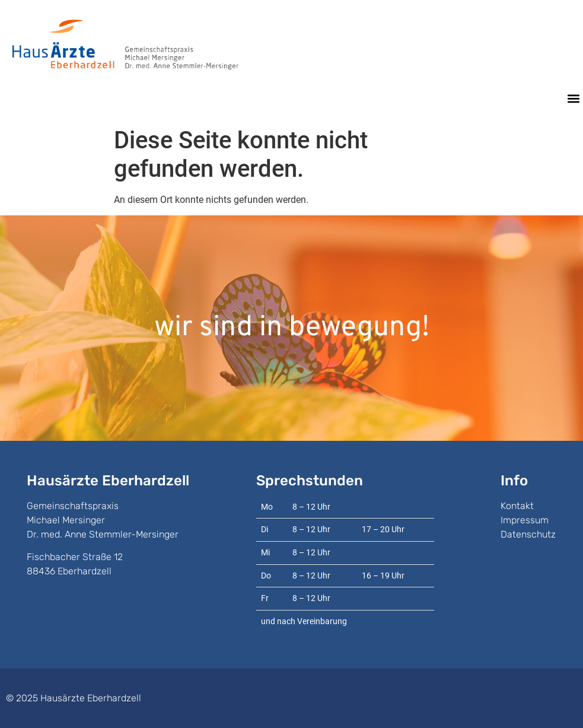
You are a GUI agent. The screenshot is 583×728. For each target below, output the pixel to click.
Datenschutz (528, 534)
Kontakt (517, 506)
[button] (573, 99)
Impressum (525, 520)
